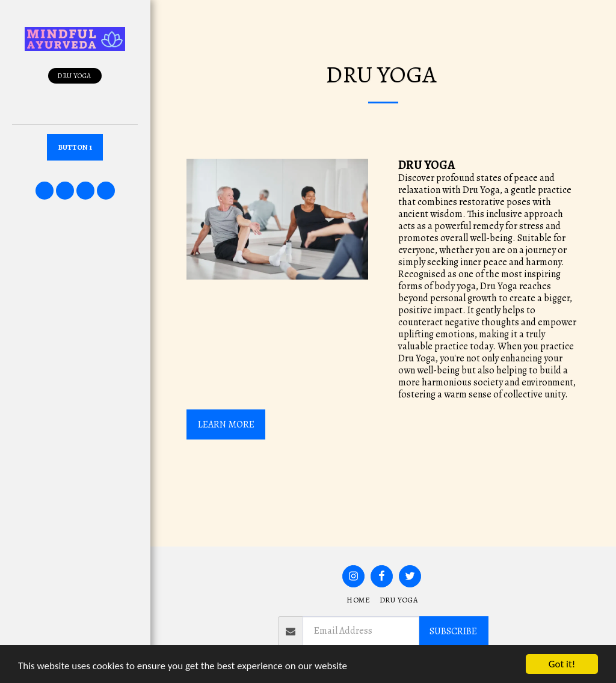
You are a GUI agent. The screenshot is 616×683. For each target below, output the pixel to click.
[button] (45, 191)
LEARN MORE (226, 424)
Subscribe (453, 631)
